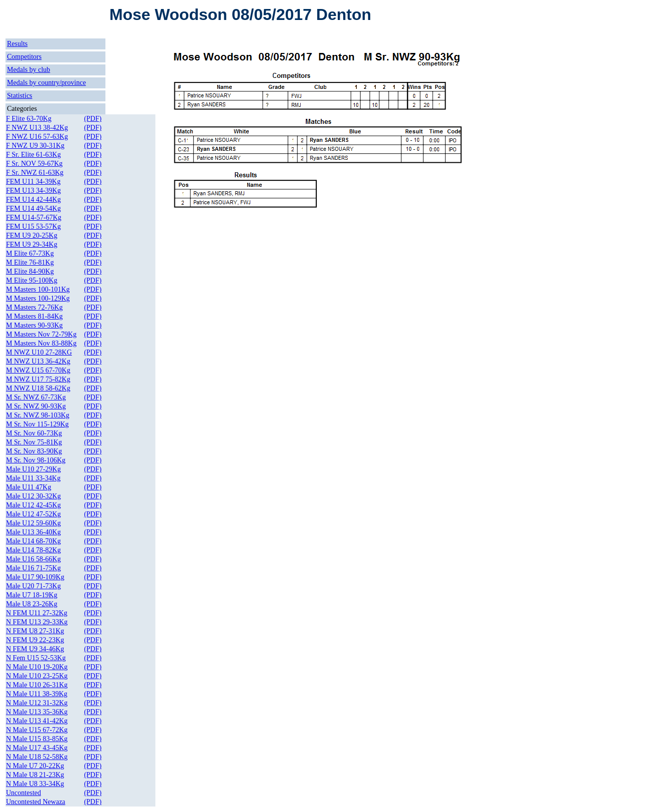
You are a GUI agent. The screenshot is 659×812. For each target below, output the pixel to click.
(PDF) (93, 119)
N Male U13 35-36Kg (37, 712)
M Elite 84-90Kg (30, 271)
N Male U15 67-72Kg (37, 730)
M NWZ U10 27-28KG (39, 352)
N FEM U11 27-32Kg (37, 613)
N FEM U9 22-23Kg (35, 640)
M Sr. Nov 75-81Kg (34, 442)
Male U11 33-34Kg (33, 478)
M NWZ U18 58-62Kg (38, 388)
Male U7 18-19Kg (32, 595)
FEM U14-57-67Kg (34, 217)
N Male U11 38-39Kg (37, 694)
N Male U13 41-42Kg (37, 721)
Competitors (24, 57)
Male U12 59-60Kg (33, 523)
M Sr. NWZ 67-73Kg (36, 397)
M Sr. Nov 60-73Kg (34, 433)
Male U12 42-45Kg (33, 505)
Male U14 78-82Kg (33, 550)
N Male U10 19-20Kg (37, 667)
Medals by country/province (46, 83)
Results (17, 44)
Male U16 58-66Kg (33, 559)
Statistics (20, 96)
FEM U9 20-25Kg (32, 235)
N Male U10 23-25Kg (37, 676)
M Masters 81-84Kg (34, 316)
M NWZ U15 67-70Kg (38, 370)
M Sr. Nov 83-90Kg (34, 451)
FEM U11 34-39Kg (33, 182)
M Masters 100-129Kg (38, 298)
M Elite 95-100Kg (32, 280)
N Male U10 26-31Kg (37, 685)
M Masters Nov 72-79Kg (41, 334)
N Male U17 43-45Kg (37, 748)
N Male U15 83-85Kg (37, 739)
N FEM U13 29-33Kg (37, 622)
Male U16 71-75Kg (33, 568)
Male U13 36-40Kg (33, 532)
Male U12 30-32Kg (33, 496)
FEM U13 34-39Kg (33, 191)
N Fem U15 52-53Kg (36, 658)
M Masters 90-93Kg (34, 325)
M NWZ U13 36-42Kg (38, 361)
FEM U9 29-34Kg (32, 244)
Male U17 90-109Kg (35, 577)
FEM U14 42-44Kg (33, 200)
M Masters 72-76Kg (34, 307)
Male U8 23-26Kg (32, 604)
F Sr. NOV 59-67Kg (34, 164)
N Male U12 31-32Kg (37, 703)
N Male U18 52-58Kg (37, 757)
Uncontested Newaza (36, 802)
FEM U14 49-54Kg (33, 208)
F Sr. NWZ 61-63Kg (35, 173)
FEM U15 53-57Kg (33, 226)
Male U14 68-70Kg (33, 541)
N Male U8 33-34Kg (35, 784)
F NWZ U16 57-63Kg (37, 137)
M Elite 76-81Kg (30, 262)
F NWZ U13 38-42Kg (37, 128)
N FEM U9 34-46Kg (35, 649)
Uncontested (23, 793)
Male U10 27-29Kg (33, 469)
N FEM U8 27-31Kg (35, 631)
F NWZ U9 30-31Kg (35, 146)
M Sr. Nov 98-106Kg (36, 460)
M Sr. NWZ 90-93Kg (36, 406)
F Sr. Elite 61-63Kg (33, 155)
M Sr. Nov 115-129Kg (37, 424)
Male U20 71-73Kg (33, 586)
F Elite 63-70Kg (29, 119)
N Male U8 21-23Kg (35, 775)
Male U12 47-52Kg (33, 514)
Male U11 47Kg (28, 487)
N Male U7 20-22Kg (35, 766)
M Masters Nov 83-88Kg (41, 343)
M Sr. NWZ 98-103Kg (38, 415)
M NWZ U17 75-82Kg (38, 379)
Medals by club (28, 70)
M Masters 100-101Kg (38, 289)
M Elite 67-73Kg (30, 253)
